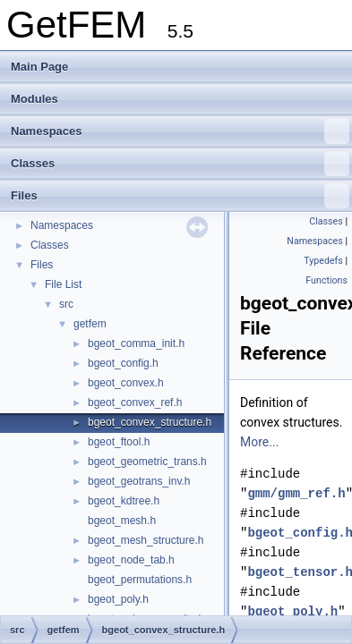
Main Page (39, 67)
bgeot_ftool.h (119, 442)
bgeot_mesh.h (122, 521)
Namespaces (180, 131)
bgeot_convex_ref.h (135, 402)
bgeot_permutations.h (140, 580)
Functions (326, 280)
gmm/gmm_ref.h (296, 493)
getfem (90, 324)
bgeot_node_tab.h (131, 560)
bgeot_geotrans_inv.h (139, 481)
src (66, 304)
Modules (34, 99)
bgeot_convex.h (126, 383)
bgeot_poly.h (118, 599)
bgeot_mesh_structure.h (146, 540)
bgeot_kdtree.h (124, 501)
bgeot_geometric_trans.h (147, 462)
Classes (180, 164)
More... (259, 442)
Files (180, 196)
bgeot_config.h (123, 363)
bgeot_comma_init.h (136, 343)
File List (63, 284)
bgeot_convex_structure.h (150, 422)
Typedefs (323, 261)
